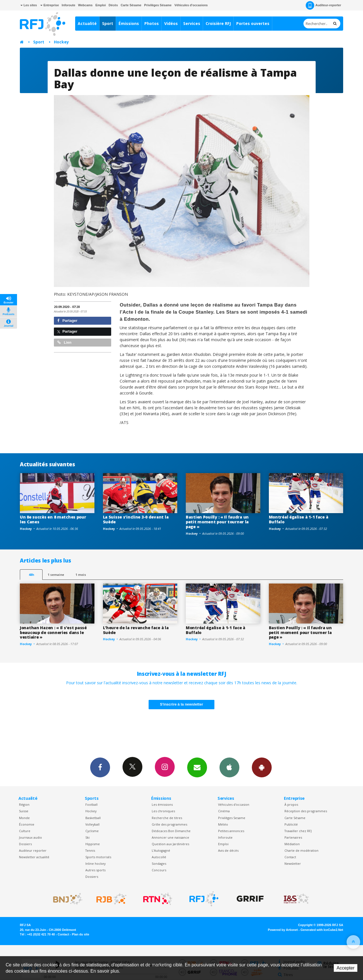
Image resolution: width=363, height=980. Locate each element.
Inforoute (69, 5)
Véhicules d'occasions (191, 5)
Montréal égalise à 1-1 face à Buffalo (299, 519)
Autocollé (159, 857)
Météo (223, 824)
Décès (113, 5)
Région (24, 804)
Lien (64, 342)
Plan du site (80, 934)
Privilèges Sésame (158, 5)
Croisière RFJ (218, 23)
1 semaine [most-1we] (56, 575)
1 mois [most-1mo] (81, 575)
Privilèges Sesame (232, 818)
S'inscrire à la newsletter (181, 704)
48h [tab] (31, 575)
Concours (159, 870)
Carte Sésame (131, 5)
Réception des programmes (306, 811)
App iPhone (229, 767)
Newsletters (197, 767)
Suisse (24, 811)
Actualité (87, 23)
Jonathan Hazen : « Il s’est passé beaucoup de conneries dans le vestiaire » (53, 632)
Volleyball (92, 824)
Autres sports (95, 870)
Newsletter (293, 863)
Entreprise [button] (49, 5)
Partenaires (293, 837)
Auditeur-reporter (323, 5)
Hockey (61, 42)
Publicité (291, 824)
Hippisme (93, 844)
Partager (67, 321)
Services (192, 23)
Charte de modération (301, 850)
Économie (27, 824)
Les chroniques (163, 811)
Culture (25, 831)
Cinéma (224, 811)
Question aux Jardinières (170, 844)
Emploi (101, 5)
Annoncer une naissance (170, 837)
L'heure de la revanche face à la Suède (136, 630)
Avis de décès (228, 850)
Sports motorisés (98, 857)
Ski (87, 837)
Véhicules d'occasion (234, 804)
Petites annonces (231, 831)
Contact (290, 857)
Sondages (159, 863)
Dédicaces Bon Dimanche (171, 831)
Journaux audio (30, 837)
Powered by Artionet (283, 930)
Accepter (346, 968)
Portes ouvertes (253, 23)
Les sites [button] (29, 5)
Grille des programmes (169, 824)
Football (91, 804)
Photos (152, 23)
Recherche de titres (167, 818)
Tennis (90, 850)
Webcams (85, 5)
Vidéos (171, 23)
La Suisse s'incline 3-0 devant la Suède (136, 519)
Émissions (129, 23)
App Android (262, 767)
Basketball (93, 818)
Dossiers (25, 844)
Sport (108, 23)
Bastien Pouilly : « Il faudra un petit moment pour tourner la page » (217, 522)
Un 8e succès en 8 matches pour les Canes (53, 519)
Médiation (292, 844)
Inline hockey (95, 863)
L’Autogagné (161, 850)
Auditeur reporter (33, 850)
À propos (291, 804)
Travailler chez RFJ (298, 831)
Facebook (100, 767)
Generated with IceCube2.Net (322, 930)
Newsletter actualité (34, 857)
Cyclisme (92, 831)
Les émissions (162, 804)
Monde (24, 818)
